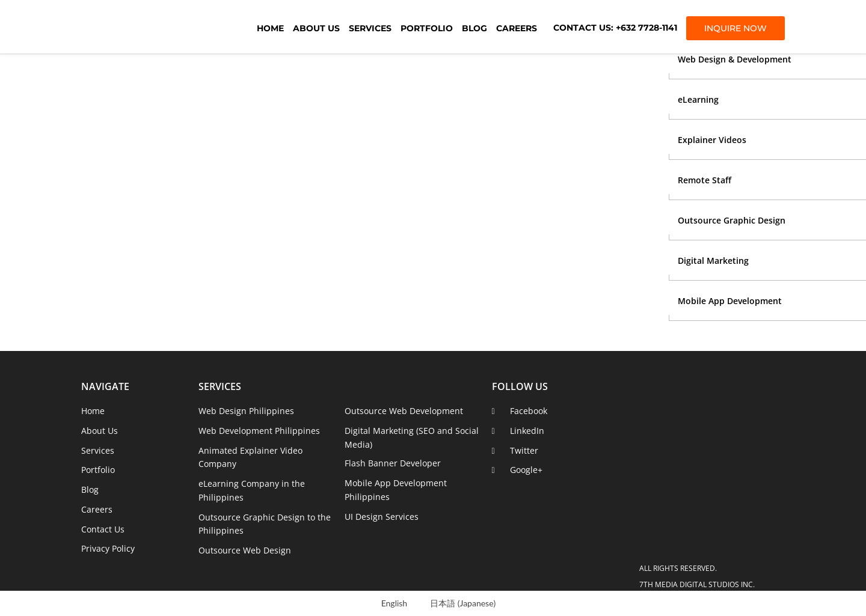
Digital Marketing (713, 261)
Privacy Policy (108, 548)
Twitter (524, 450)
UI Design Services (382, 517)
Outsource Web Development (404, 411)
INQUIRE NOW (735, 28)
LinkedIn (527, 431)
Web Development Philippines (259, 431)
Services (370, 28)
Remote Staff (705, 180)
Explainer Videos (712, 140)
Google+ (526, 470)
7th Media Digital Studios (147, 27)
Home (270, 28)
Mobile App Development (730, 301)
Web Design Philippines (246, 411)
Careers (517, 28)
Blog (474, 28)
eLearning (698, 99)
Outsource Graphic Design (732, 220)
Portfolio (427, 28)
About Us (316, 28)
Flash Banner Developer (393, 463)
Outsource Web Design (245, 550)
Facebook (529, 411)
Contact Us (103, 529)
